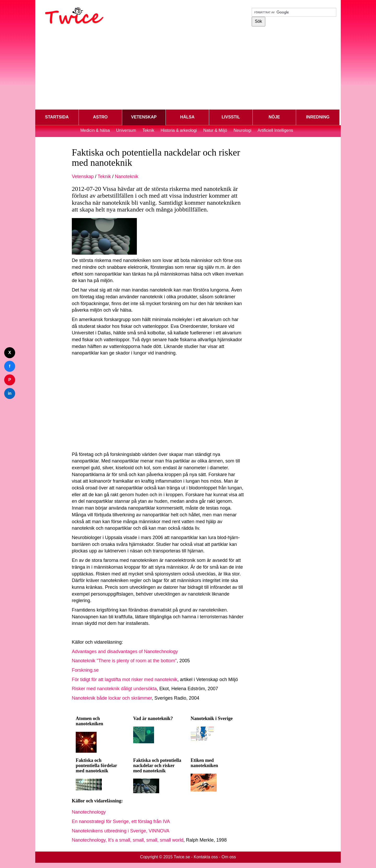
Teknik (148, 130)
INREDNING (318, 117)
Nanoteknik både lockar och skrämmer (112, 698)
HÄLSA (187, 117)
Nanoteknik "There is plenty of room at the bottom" (124, 661)
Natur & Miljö (215, 130)
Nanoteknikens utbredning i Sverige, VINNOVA (121, 831)
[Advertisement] (188, 69)
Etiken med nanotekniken (204, 763)
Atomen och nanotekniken (89, 721)
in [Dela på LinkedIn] (10, 393)
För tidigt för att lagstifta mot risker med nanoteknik (125, 679)
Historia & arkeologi (179, 130)
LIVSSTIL (231, 117)
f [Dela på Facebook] (10, 366)
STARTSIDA (57, 117)
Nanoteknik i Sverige (212, 718)
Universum (126, 130)
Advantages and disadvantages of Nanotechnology (125, 652)
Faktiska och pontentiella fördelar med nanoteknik (96, 766)
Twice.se (182, 857)
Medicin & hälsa (95, 130)
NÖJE (274, 117)
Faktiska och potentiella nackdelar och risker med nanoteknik (157, 766)
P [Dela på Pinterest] (10, 380)
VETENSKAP (144, 117)
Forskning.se (85, 670)
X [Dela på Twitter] (10, 353)
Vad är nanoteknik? (153, 718)
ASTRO (100, 117)
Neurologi (242, 130)
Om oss (229, 857)
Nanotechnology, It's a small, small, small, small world (128, 840)
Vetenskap (83, 176)
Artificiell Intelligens (275, 130)
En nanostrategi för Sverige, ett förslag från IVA (121, 821)
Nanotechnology (89, 812)
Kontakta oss (206, 857)
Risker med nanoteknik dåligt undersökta (114, 689)
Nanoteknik (127, 176)
